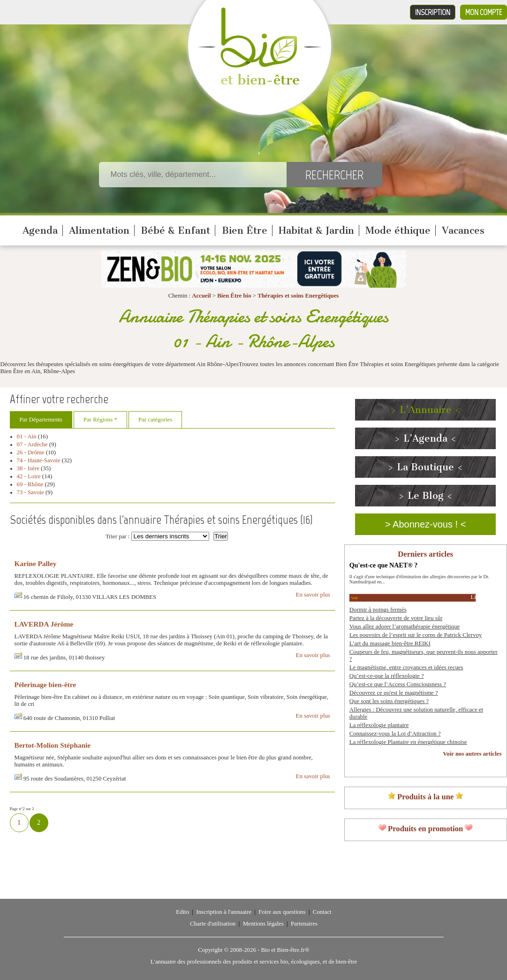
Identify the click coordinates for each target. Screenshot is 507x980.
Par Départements (41, 420)
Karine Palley (36, 563)
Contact (322, 912)
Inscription (433, 12)
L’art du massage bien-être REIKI (390, 643)
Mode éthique (398, 230)
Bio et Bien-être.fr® (285, 950)
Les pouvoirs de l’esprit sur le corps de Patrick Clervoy (416, 635)
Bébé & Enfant (175, 230)
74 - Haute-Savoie (39, 460)
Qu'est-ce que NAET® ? (383, 565)
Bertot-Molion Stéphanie (53, 745)
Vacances (463, 230)
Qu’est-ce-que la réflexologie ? (387, 676)
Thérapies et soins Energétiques (298, 296)
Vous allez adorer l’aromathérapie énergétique (405, 627)
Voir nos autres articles (472, 754)
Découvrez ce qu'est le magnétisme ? (394, 693)
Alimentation (99, 230)
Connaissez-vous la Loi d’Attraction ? (395, 734)
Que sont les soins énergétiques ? (389, 701)
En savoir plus (313, 595)
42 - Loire (29, 476)
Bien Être (245, 230)
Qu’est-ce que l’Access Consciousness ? (398, 684)
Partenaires (304, 924)
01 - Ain (27, 436)
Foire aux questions (282, 912)
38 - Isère (28, 468)
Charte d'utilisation (213, 924)
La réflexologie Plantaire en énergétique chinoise (408, 742)
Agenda (40, 230)
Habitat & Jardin (316, 230)
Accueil (201, 296)
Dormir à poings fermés (378, 610)
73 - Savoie (30, 492)
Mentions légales (263, 924)
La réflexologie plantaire (379, 725)
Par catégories (155, 420)
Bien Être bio (234, 296)
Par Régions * (100, 420)
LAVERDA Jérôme (44, 624)
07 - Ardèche (32, 444)
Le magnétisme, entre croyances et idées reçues (406, 667)
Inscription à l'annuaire (223, 912)
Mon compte (484, 12)
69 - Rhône (30, 484)
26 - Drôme (31, 452)
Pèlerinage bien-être (45, 685)
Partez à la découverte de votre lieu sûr (396, 618)
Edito (182, 912)
